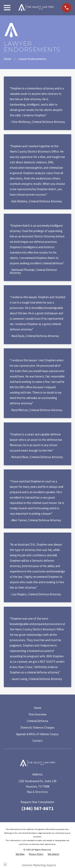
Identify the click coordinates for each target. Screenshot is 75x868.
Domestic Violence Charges (37, 727)
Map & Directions (37, 792)
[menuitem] (20, 854)
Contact (37, 741)
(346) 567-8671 (37, 808)
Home (37, 708)
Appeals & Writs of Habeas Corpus (37, 734)
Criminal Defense (37, 721)
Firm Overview (37, 714)
